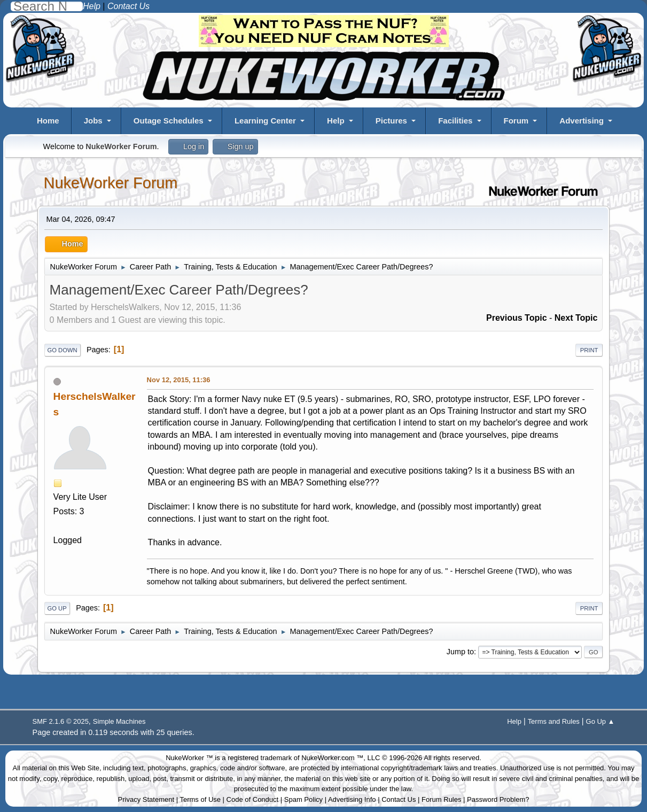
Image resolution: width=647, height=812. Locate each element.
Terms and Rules (554, 721)
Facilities (455, 121)
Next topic (576, 318)
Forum (516, 121)
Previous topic (517, 318)
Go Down (63, 350)
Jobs (93, 121)
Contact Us (399, 799)
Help (336, 121)
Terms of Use (200, 799)
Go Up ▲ (601, 721)
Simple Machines (119, 721)
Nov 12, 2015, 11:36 (179, 380)
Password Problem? (498, 799)
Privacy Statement (146, 799)
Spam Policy (303, 799)
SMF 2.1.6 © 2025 (61, 721)
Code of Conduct (253, 799)
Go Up (57, 608)
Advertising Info (352, 799)
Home (48, 121)
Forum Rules (441, 799)
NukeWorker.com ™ (332, 758)
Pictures (391, 121)
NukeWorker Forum (111, 183)
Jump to (460, 652)
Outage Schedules (169, 121)
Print (589, 350)
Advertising (582, 121)
